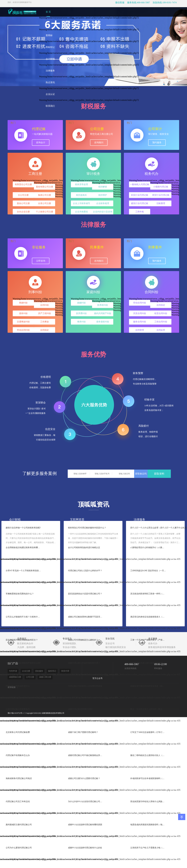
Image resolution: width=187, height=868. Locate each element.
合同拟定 (45, 330)
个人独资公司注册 (45, 212)
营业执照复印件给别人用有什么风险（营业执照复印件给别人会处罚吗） (148, 802)
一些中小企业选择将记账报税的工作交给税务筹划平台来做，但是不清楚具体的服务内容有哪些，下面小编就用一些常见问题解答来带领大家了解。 (93, 538)
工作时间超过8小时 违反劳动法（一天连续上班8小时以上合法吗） (148, 571)
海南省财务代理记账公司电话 (19, 778)
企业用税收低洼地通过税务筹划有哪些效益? (24, 548)
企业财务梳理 (103, 203)
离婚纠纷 (23, 303)
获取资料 (159, 474)
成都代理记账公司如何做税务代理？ (84, 663)
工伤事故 (45, 322)
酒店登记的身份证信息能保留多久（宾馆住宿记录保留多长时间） (148, 617)
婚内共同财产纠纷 (103, 313)
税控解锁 (103, 187)
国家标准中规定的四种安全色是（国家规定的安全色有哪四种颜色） (148, 686)
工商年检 (140, 212)
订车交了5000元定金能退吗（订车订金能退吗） (148, 732)
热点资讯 (50, 82)
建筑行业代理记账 (140, 203)
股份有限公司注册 (45, 187)
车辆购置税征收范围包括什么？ (20, 594)
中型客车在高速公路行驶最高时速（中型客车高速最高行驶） (148, 663)
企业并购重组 (81, 212)
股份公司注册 (23, 203)
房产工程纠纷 (45, 313)
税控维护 (103, 195)
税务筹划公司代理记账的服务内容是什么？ (87, 528)
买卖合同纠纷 (140, 313)
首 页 (48, 12)
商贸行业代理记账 (161, 195)
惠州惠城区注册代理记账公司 (19, 825)
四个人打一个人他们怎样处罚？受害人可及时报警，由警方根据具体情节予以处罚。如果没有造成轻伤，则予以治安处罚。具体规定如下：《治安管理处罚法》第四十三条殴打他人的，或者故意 (155, 538)
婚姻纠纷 (81, 303)
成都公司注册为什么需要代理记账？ (84, 778)
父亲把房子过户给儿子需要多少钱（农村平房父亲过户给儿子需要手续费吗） (148, 848)
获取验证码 (141, 474)
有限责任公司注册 (23, 184)
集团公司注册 (45, 195)
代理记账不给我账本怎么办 (18, 755)
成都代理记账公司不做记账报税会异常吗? (86, 755)
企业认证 (50, 94)
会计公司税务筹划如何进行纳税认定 (84, 548)
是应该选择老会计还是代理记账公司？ (85, 594)
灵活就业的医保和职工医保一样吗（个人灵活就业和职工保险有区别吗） (148, 594)
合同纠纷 (45, 305)
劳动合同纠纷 (23, 330)
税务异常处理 (81, 184)
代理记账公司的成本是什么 (18, 686)
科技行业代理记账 (140, 195)
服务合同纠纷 (140, 322)
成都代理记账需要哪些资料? (80, 709)
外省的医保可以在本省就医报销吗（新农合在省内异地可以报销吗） (148, 778)
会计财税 (50, 59)
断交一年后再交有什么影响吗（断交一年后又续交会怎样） (148, 709)
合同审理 (140, 330)
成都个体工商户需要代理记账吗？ (83, 732)
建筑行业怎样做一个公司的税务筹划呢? (23, 528)
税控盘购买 (81, 195)
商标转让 (50, 47)
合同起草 (161, 330)
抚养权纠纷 (103, 305)
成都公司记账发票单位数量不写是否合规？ (86, 617)
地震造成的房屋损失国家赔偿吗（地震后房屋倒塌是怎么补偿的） (148, 825)
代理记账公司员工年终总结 (18, 802)
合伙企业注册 (23, 212)
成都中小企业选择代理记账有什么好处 (85, 848)
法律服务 (50, 71)
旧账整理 (161, 203)
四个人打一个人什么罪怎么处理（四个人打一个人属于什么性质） (155, 528)
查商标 (49, 35)
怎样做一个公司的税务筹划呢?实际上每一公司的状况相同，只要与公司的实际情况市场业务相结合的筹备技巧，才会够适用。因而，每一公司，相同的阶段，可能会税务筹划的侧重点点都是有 (31, 538)
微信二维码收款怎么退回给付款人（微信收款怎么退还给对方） (148, 755)
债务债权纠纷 (103, 322)
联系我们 (50, 106)
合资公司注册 (45, 203)
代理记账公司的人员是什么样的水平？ (85, 571)
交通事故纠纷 (23, 322)
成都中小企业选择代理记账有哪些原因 (85, 825)
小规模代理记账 (161, 187)
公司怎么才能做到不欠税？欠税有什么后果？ (24, 617)
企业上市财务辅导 (81, 203)
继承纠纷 (81, 322)
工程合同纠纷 (161, 322)
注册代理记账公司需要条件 (18, 709)
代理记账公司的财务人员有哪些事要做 (85, 686)
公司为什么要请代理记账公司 (19, 848)
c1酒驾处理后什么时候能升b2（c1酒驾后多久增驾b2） (148, 548)
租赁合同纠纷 (161, 313)
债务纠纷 (23, 313)
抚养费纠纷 (81, 313)
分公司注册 (23, 195)
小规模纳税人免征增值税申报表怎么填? (23, 663)
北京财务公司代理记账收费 (18, 732)
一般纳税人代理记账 (140, 184)
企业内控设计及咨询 (103, 212)
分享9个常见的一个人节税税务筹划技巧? (24, 571)
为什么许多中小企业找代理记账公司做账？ (86, 802)
